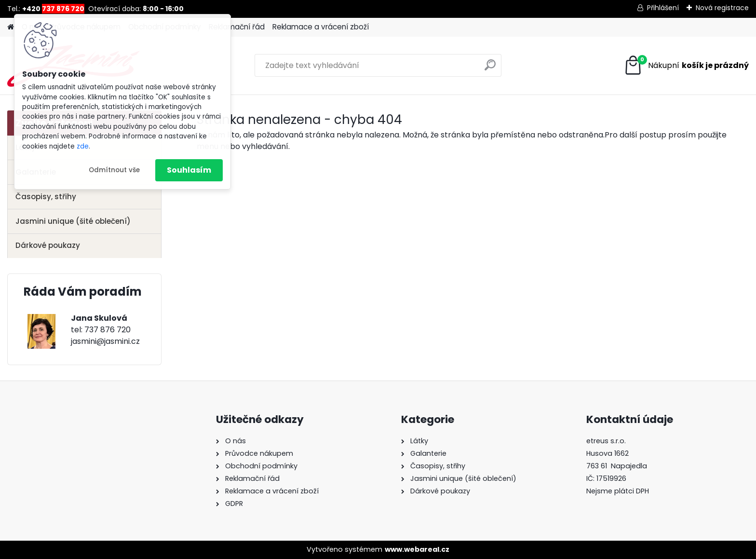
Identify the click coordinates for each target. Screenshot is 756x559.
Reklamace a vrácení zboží (321, 27)
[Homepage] (11, 27)
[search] (490, 69)
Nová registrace (722, 8)
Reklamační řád (237, 27)
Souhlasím (189, 170)
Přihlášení (663, 8)
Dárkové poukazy (48, 245)
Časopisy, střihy (46, 197)
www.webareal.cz (417, 549)
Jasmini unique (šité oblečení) (73, 221)
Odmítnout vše (114, 170)
